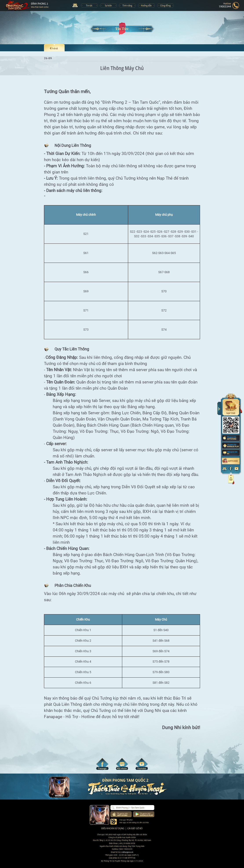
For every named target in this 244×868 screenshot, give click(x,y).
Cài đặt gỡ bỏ (135, 829)
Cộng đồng (165, 5)
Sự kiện (108, 5)
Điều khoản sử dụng (113, 829)
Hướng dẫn (146, 5)
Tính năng (127, 5)
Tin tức (89, 5)
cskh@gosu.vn (127, 852)
